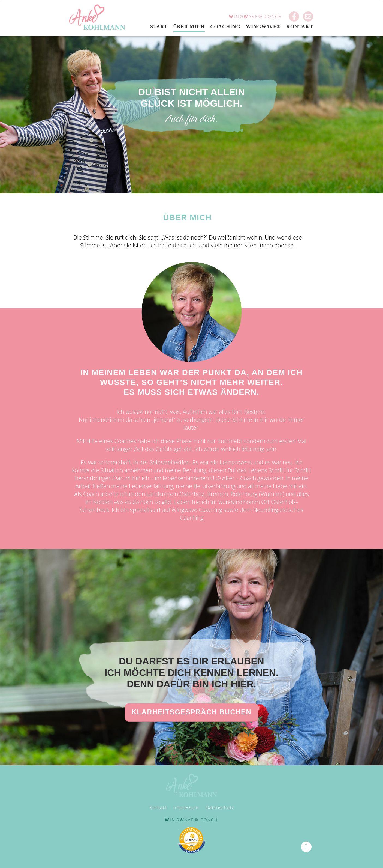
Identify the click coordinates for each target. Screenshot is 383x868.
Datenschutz (220, 807)
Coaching (225, 27)
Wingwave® (263, 27)
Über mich (189, 27)
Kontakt (300, 27)
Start (159, 27)
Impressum (186, 807)
